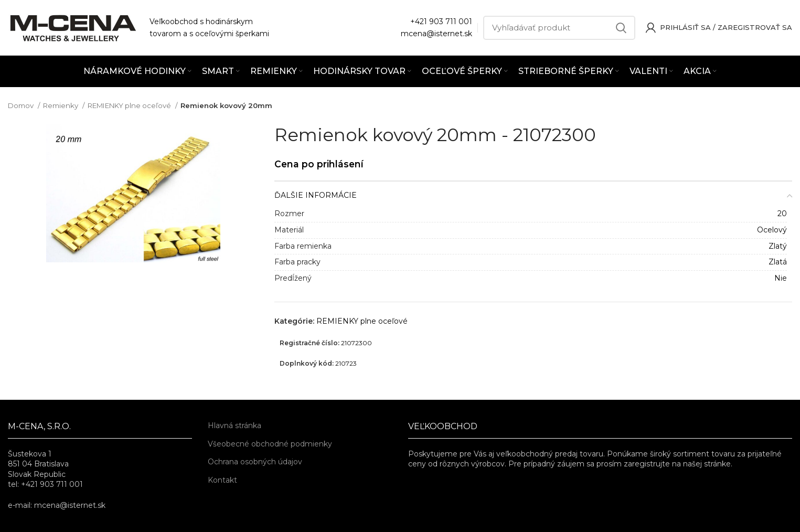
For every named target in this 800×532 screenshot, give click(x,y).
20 (782, 214)
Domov (22, 105)
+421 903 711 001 (441, 22)
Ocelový (772, 230)
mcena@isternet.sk (436, 34)
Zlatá (778, 262)
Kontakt (222, 480)
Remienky (61, 105)
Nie (781, 278)
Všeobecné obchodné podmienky (270, 444)
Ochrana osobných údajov (255, 462)
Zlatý (778, 246)
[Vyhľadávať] (559, 28)
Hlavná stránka (234, 425)
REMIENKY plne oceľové (130, 105)
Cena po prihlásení (319, 164)
